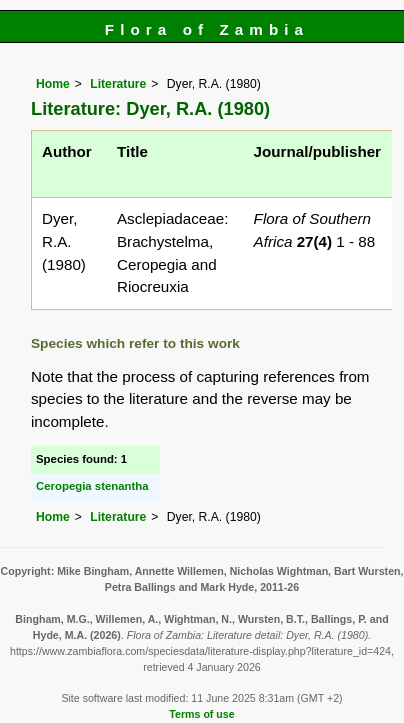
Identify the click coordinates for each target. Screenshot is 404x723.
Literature (118, 84)
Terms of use (201, 714)
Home (53, 84)
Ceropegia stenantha (92, 486)
